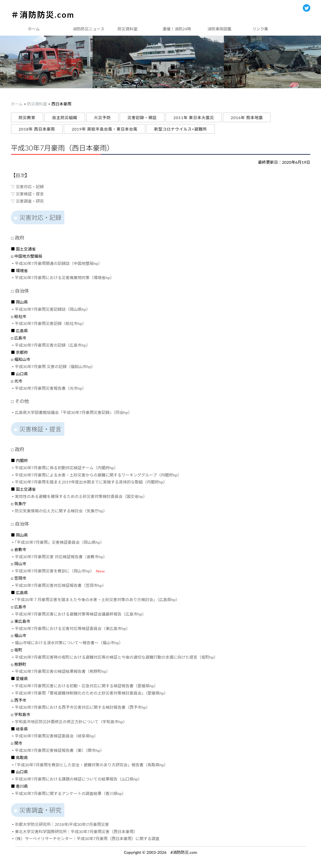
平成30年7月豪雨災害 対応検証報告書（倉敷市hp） (61, 557)
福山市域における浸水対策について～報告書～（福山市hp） (69, 643)
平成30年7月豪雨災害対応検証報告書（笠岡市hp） (61, 585)
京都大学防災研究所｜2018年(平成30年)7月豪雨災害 (62, 824)
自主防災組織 (65, 118)
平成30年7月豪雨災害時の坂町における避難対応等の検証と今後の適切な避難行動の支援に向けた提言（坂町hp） (116, 657)
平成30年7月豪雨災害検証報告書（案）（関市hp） (60, 750)
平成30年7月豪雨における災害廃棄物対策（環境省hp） (65, 277)
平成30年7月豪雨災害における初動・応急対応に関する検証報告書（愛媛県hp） (87, 686)
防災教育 (27, 118)
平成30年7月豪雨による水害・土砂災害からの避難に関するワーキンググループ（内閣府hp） (98, 475)
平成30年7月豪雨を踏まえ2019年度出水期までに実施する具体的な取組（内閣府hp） (91, 482)
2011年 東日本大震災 (194, 118)
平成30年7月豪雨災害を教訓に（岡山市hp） (54, 571)
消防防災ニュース (89, 29)
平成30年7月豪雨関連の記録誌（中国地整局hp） (59, 263)
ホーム (34, 29)
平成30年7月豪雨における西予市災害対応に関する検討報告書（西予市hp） (83, 707)
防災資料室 (128, 29)
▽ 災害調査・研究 (27, 201)
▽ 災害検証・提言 (27, 194)
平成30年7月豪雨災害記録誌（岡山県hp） (53, 309)
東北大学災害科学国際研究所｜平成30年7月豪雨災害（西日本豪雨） (76, 831)
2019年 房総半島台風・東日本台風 (105, 129)
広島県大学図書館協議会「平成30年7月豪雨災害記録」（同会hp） (74, 412)
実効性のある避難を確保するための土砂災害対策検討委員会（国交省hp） (81, 496)
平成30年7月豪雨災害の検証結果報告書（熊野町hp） (63, 671)
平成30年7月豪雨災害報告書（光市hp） (51, 388)
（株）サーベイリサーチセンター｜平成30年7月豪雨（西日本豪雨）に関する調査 (87, 838)
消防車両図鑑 (219, 29)
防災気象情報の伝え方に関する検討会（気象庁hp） (61, 511)
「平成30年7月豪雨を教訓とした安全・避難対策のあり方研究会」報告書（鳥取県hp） (92, 765)
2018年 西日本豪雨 (37, 129)
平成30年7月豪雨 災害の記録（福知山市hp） (55, 366)
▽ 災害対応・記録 (27, 187)
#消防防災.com (184, 852)
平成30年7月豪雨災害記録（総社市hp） (51, 323)
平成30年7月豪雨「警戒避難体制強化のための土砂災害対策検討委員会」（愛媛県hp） (92, 693)
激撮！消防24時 (177, 29)
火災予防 (102, 118)
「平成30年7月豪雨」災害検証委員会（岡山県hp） (60, 542)
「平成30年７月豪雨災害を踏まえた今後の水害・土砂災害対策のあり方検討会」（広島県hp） (97, 599)
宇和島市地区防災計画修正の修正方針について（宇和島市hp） (71, 722)
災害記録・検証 (142, 118)
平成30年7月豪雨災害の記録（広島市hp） (53, 345)
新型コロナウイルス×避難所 (181, 129)
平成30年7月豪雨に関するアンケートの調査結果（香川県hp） (70, 793)
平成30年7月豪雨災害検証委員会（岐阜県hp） (57, 736)
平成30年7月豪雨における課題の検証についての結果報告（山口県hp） (78, 779)
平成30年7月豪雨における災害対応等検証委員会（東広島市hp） (73, 628)
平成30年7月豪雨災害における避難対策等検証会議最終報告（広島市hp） (81, 614)
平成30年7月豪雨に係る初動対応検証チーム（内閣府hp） (66, 468)
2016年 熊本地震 (247, 118)
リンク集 (260, 29)
